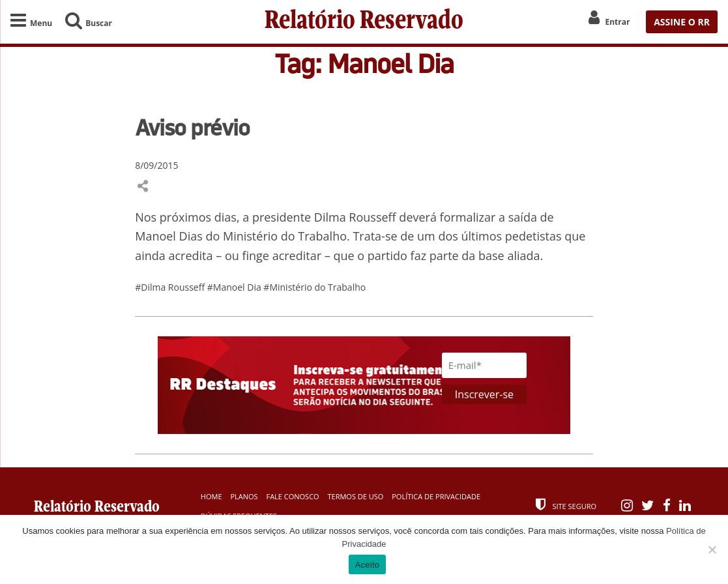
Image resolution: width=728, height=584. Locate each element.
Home (211, 496)
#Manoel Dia (236, 287)
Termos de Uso (356, 496)
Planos (244, 496)
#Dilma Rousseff (171, 287)
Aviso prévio (192, 127)
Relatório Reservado (364, 22)
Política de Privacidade (436, 496)
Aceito (368, 565)
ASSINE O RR (682, 22)
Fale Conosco (292, 496)
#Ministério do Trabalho (314, 287)
